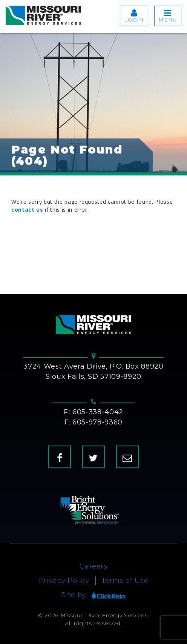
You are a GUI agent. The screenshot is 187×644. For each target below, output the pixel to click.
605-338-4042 (98, 412)
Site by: (93, 595)
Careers (93, 566)
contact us (27, 210)
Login (134, 16)
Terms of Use (125, 581)
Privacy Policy (64, 581)
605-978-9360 (97, 422)
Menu (168, 16)
